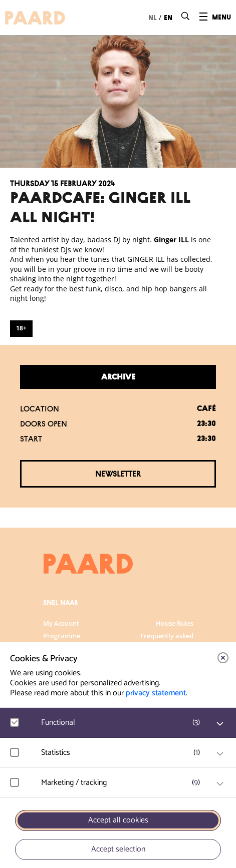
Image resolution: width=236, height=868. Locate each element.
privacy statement (156, 693)
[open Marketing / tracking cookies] (220, 784)
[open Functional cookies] (220, 724)
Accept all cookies (118, 820)
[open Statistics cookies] (220, 754)
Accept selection (118, 849)
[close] (223, 658)
